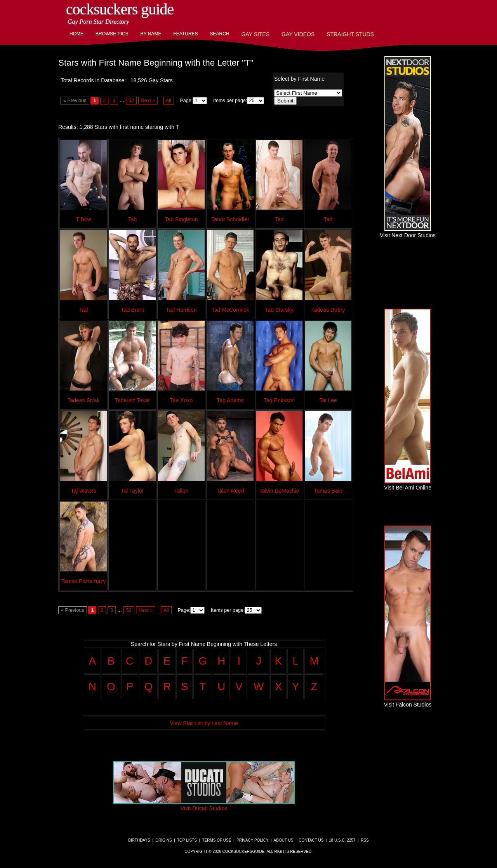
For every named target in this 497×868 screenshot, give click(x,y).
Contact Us (311, 840)
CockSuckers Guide (120, 9)
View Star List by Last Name (204, 723)
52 (131, 101)
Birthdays (139, 840)
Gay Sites (256, 34)
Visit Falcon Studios (408, 701)
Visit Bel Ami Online (408, 484)
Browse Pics (112, 34)
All (169, 101)
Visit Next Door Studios (408, 232)
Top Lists (187, 840)
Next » (148, 101)
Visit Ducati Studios (204, 805)
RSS (365, 840)
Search (220, 34)
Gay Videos (298, 34)
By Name (151, 34)
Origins (163, 840)
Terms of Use (216, 840)
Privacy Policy (252, 840)
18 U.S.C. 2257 (342, 840)
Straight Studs (350, 34)
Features (185, 34)
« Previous (75, 101)
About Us (284, 840)
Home (76, 34)
